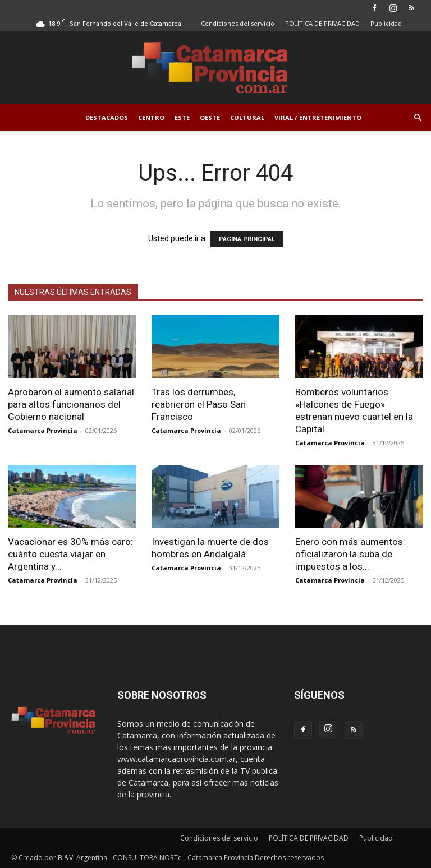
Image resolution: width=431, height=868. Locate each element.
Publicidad (386, 23)
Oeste (210, 117)
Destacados (107, 117)
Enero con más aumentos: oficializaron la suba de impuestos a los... (350, 554)
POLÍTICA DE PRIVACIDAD (322, 23)
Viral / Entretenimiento (318, 117)
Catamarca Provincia (43, 430)
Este (182, 117)
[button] (418, 118)
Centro (151, 117)
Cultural (247, 117)
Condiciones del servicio (238, 23)
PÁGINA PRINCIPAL (247, 239)
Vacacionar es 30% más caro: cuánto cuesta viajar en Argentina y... (70, 554)
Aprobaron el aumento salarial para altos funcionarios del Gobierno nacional (71, 404)
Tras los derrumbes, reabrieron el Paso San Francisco (199, 404)
